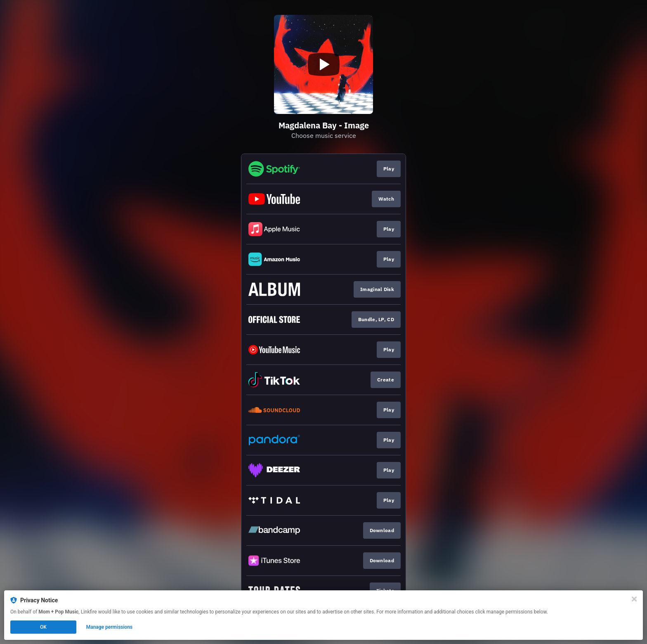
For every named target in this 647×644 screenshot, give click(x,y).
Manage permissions (110, 627)
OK (43, 627)
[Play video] (323, 64)
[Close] (634, 599)
